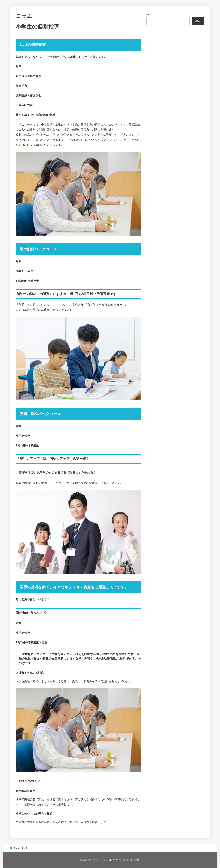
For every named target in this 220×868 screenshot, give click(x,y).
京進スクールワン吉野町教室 (103, 860)
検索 (149, 14)
